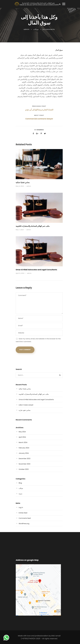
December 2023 (24, 459)
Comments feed (25, 518)
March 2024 (23, 442)
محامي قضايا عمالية (23, 182)
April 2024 (22, 437)
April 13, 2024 (20, 273)
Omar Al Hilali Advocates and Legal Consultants (36, 270)
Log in (21, 507)
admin (26, 29)
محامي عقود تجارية (25, 410)
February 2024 (24, 448)
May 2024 (22, 432)
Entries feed (23, 513)
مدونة (20, 494)
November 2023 (24, 464)
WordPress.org (24, 524)
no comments (49, 29)
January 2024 (24, 453)
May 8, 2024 (20, 186)
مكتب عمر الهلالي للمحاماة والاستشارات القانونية (33, 226)
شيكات (36, 29)
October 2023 (24, 469)
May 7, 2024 (20, 230)
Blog (20, 483)
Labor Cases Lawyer (26, 405)
